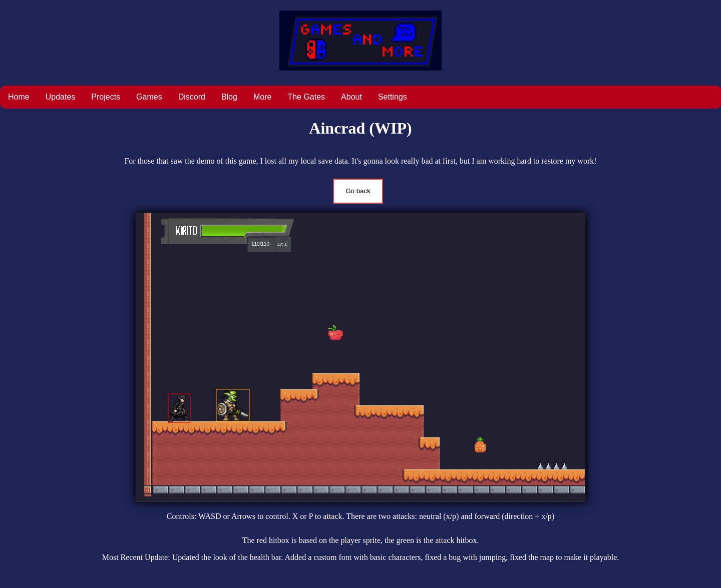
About (351, 97)
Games (149, 97)
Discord (192, 97)
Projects (106, 97)
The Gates (306, 97)
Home (19, 97)
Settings (393, 97)
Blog (229, 97)
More (262, 97)
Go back (358, 191)
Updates (61, 97)
